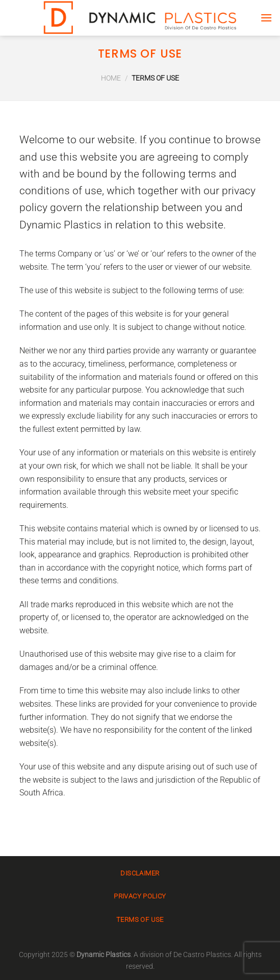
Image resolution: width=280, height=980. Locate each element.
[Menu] (266, 18)
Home (111, 78)
